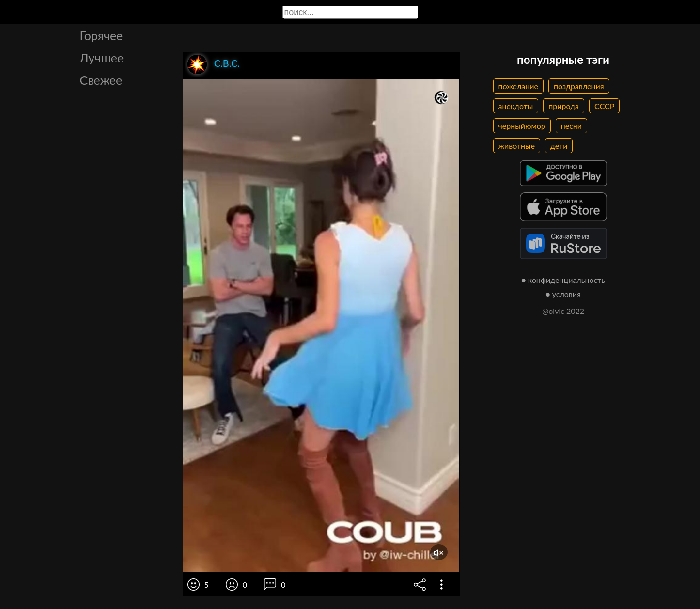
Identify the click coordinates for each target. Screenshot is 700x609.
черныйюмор (522, 126)
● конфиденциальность (563, 280)
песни (571, 126)
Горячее (101, 35)
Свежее (101, 80)
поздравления (579, 86)
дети (559, 146)
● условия (563, 294)
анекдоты (516, 106)
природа (564, 106)
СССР (604, 106)
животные (517, 146)
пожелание (518, 86)
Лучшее (102, 58)
